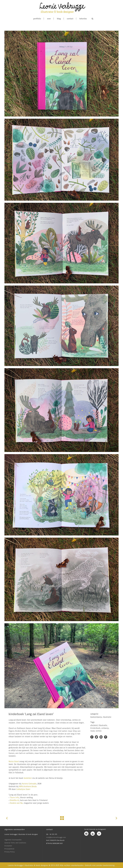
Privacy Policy (10, 852)
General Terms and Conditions (15, 843)
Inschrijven (102, 858)
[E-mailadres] (102, 844)
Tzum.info (14, 798)
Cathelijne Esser (23, 789)
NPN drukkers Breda (28, 786)
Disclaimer (8, 846)
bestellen (28, 778)
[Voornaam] (102, 849)
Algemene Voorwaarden (13, 840)
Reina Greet (14, 761)
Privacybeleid (9, 849)
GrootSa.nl (14, 800)
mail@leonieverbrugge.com (56, 837)
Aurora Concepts (29, 784)
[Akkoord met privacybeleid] (103, 852)
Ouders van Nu (16, 803)
